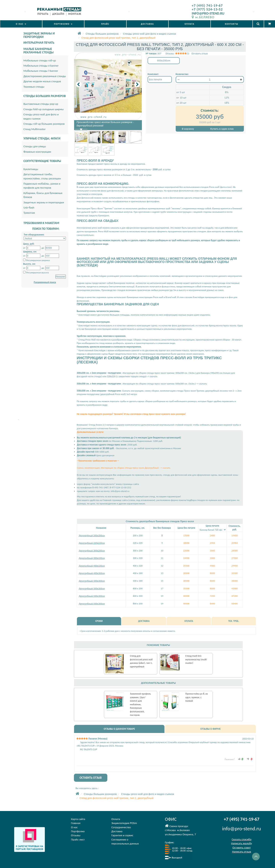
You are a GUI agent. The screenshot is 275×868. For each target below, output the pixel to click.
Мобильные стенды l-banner (41, 71)
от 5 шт (181, 92)
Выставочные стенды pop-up (41, 104)
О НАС (21, 24)
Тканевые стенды (34, 87)
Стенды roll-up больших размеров (44, 124)
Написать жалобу (242, 843)
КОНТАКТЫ (232, 24)
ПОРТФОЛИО (63, 24)
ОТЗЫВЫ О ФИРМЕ (210, 729)
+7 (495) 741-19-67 (207, 5)
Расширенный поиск (45, 282)
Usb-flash (29, 208)
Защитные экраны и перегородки (44, 202)
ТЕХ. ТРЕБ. (234, 621)
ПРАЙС (105, 24)
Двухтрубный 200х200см (92, 535)
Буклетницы (31, 169)
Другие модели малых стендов (42, 81)
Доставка (117, 831)
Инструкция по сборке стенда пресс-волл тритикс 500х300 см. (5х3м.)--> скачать (165, 384)
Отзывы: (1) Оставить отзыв (187, 53)
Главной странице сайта (115, 500)
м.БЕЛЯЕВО (203, 17)
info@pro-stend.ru (120, 491)
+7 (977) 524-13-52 (207, 9)
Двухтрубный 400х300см (92, 573)
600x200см (164, 60)
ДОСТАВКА (147, 24)
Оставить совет (241, 848)
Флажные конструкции (37, 152)
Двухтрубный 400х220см (92, 566)
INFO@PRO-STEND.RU (208, 13)
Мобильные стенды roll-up (40, 60)
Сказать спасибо (241, 839)
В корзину (188, 129)
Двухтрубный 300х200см (92, 551)
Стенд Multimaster (35, 129)
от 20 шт (181, 103)
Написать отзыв (241, 852)
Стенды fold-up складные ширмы (44, 109)
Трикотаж (29, 213)
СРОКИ (99, 621)
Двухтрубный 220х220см (92, 543)
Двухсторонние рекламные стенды (45, 76)
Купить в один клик (222, 129)
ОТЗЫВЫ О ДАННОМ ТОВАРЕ (119, 729)
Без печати (156, 79)
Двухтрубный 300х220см (92, 558)
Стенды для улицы (35, 146)
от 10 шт (181, 98)
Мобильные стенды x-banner (41, 66)
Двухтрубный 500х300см (92, 581)
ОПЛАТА (189, 24)
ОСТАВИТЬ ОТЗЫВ (91, 778)
